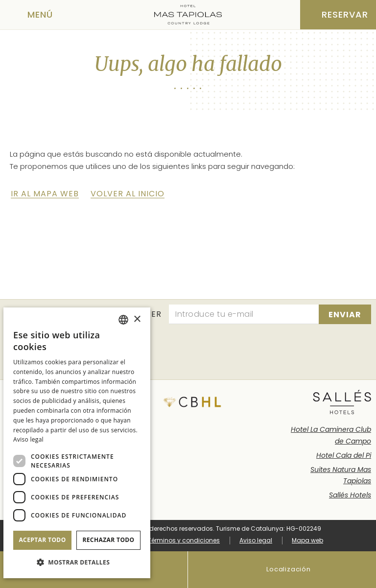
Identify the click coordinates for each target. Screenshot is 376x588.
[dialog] (77, 443)
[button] (77, 562)
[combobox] (123, 320)
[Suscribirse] (345, 314)
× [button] (137, 319)
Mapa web (307, 540)
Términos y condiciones (184, 540)
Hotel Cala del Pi (344, 455)
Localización (282, 570)
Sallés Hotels (350, 495)
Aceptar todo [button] (42, 540)
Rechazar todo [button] (108, 540)
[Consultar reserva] (338, 15)
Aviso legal (256, 540)
